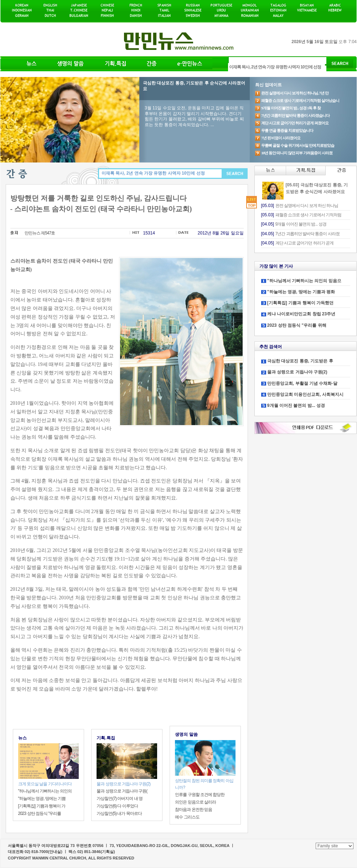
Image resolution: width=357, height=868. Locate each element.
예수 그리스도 (187, 817)
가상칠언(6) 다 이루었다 (117, 806)
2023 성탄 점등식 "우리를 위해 (297, 325)
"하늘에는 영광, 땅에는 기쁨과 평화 (301, 292)
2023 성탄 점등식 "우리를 (40, 813)
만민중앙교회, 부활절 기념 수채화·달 (302, 383)
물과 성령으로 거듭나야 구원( (122, 791)
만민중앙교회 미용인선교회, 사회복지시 (305, 394)
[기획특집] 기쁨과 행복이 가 (42, 806)
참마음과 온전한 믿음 (193, 810)
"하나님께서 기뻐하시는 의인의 (45, 791)
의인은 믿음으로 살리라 (195, 802)
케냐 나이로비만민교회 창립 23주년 (301, 314)
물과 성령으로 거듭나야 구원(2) (297, 372)
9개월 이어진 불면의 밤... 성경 (296, 405)
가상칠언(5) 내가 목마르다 (119, 813)
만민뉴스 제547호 (40, 233)
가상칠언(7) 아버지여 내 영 (120, 799)
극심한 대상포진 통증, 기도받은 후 (300, 361)
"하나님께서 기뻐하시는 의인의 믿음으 (304, 281)
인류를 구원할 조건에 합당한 (200, 795)
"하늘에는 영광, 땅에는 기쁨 (42, 799)
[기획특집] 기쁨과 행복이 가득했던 (300, 303)
